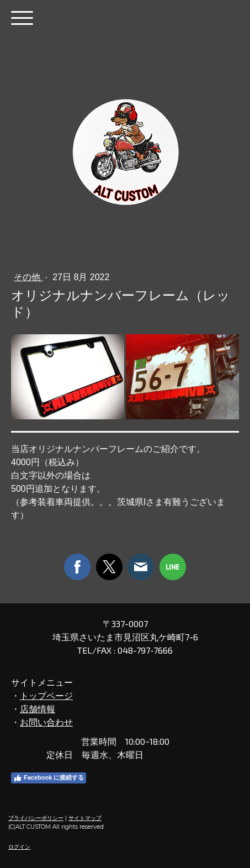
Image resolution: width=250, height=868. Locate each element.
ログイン (19, 847)
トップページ (46, 695)
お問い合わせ (46, 722)
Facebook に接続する (49, 778)
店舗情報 (38, 709)
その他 (28, 277)
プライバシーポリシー (36, 818)
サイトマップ (85, 818)
